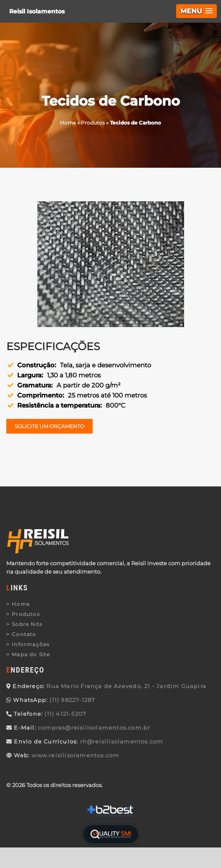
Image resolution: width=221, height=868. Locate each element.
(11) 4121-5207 (65, 714)
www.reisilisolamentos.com (75, 755)
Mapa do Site (31, 654)
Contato (24, 634)
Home (21, 604)
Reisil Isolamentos (37, 11)
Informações (31, 644)
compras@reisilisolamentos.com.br (94, 728)
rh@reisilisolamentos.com (122, 741)
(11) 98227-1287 (72, 700)
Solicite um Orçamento (49, 426)
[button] (196, 11)
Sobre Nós (27, 624)
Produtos (26, 614)
